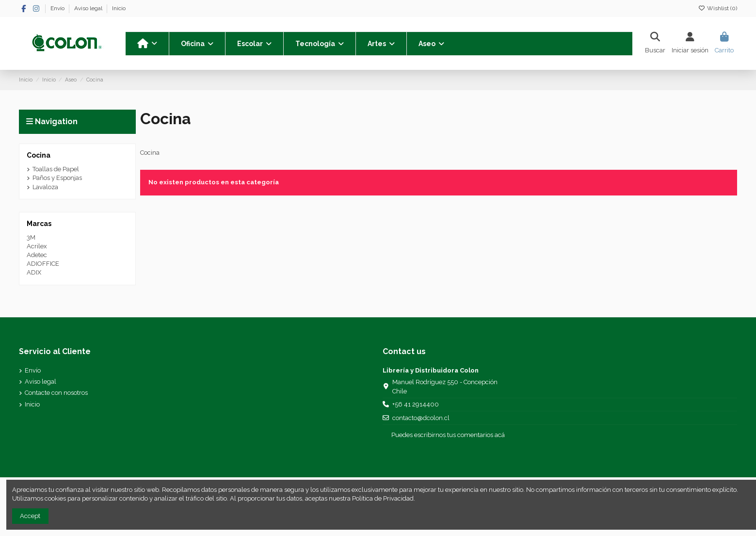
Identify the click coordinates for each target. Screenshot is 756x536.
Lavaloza (45, 187)
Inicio (119, 8)
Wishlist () (718, 8)
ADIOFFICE (43, 264)
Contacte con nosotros (56, 393)
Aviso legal (89, 8)
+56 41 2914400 (416, 404)
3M (31, 237)
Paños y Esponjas (57, 178)
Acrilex (37, 246)
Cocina (39, 155)
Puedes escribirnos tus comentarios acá (448, 435)
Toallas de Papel (56, 169)
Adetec (37, 255)
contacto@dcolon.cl (421, 418)
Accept (30, 516)
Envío (58, 8)
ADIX (34, 272)
